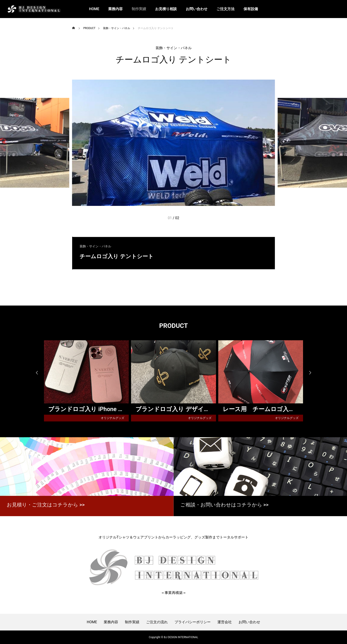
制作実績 (139, 9)
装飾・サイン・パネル (174, 48)
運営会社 (225, 622)
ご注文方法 (225, 9)
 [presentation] (35, 373)
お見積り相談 (166, 9)
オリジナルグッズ (113, 418)
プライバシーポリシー (193, 622)
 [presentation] (312, 373)
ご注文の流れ (157, 622)
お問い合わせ (197, 9)
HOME (94, 9)
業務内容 (115, 9)
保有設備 (251, 9)
